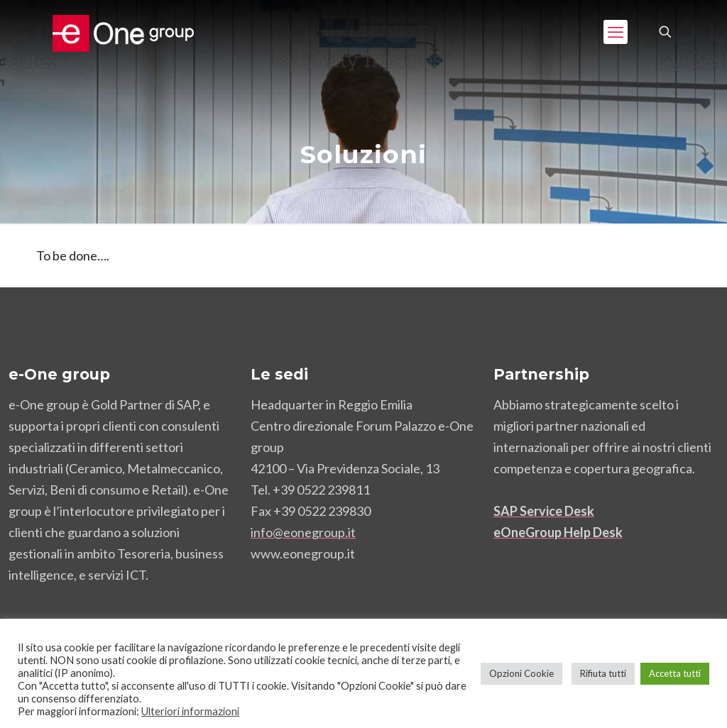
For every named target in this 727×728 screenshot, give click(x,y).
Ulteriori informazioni (190, 711)
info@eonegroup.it (303, 532)
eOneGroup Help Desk (558, 532)
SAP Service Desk (544, 511)
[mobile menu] (616, 32)
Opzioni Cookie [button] (521, 673)
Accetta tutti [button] (675, 673)
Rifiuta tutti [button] (603, 673)
